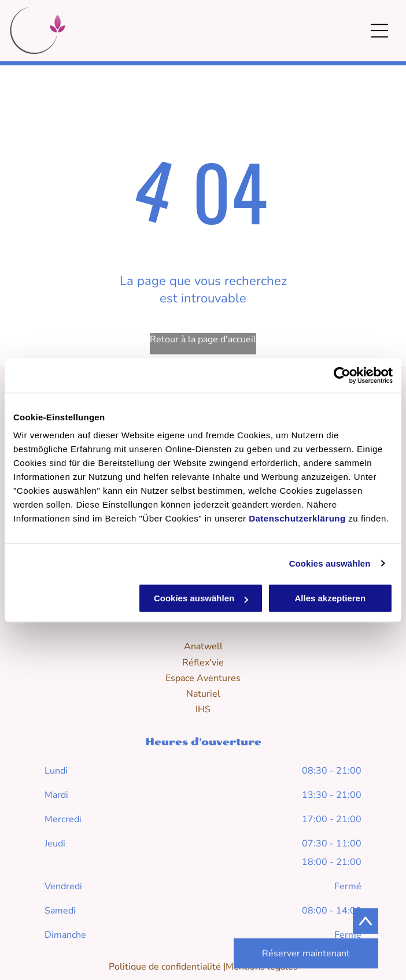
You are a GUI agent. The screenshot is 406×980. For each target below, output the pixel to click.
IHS (203, 709)
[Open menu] (379, 31)
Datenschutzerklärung (297, 518)
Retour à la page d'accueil (203, 339)
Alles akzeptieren (330, 598)
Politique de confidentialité (165, 967)
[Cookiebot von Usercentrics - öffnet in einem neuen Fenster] (342, 375)
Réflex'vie (203, 663)
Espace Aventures (203, 678)
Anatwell (203, 646)
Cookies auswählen (330, 563)
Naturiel (203, 694)
